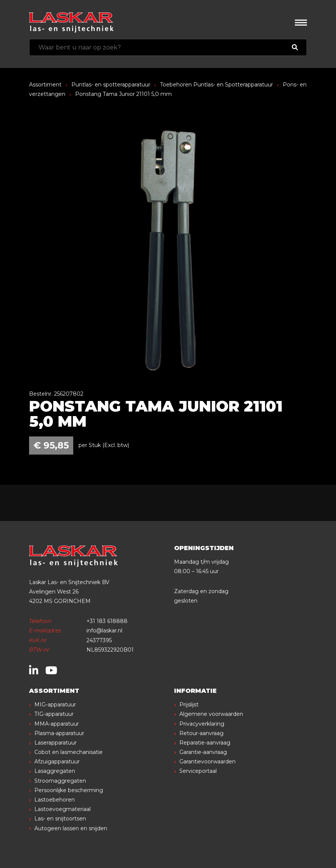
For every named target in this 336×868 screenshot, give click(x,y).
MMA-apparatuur (57, 724)
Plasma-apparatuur (59, 733)
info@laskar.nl (104, 631)
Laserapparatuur (55, 743)
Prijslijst (189, 705)
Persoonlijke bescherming (69, 790)
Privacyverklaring (202, 724)
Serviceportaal (198, 771)
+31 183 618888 (107, 621)
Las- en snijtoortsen (60, 819)
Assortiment (45, 85)
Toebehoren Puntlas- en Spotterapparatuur (217, 85)
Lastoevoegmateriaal (62, 809)
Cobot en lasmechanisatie (69, 752)
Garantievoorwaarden (207, 762)
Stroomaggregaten (60, 781)
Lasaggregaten (55, 771)
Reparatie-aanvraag (205, 743)
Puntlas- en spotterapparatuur (111, 85)
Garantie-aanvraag (203, 752)
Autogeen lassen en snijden (71, 828)
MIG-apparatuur (55, 705)
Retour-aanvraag (201, 733)
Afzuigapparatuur (57, 762)
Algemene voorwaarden (211, 714)
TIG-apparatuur (54, 714)
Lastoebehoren (55, 800)
